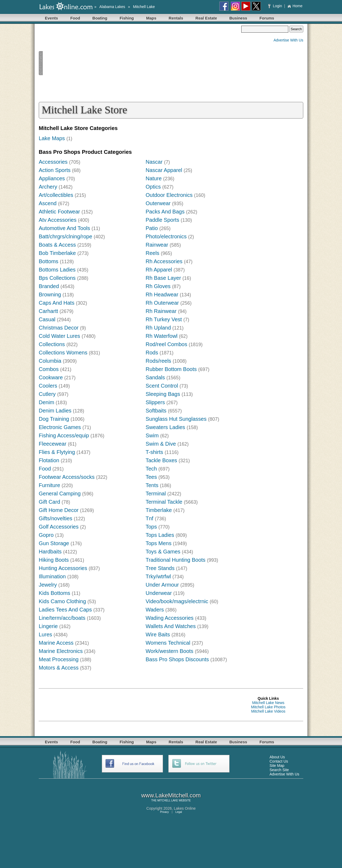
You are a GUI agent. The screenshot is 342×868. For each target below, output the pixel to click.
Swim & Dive (161, 444)
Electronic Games (60, 427)
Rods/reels (158, 361)
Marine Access (56, 643)
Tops (151, 527)
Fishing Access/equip (64, 435)
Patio (152, 228)
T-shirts (154, 452)
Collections (52, 344)
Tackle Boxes (161, 460)
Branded (49, 286)
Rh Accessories (164, 261)
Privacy (164, 812)
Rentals (176, 18)
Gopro (46, 535)
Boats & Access (57, 245)
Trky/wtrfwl (158, 576)
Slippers (155, 402)
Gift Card (49, 502)
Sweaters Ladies (165, 427)
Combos (49, 369)
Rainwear (157, 245)
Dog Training (54, 419)
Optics (153, 187)
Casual (47, 319)
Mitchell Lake (144, 7)
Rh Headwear (162, 295)
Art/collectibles (56, 195)
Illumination (52, 576)
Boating (100, 18)
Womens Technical (168, 643)
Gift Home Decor (59, 510)
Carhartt (48, 311)
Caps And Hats (57, 303)
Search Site (279, 770)
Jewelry (48, 585)
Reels (152, 253)
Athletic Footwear (59, 212)
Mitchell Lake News (268, 703)
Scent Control (162, 386)
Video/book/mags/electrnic (177, 601)
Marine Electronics (61, 651)
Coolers (48, 386)
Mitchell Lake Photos (268, 707)
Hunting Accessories (63, 568)
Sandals (155, 377)
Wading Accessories (170, 618)
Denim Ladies (55, 411)
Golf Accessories (59, 527)
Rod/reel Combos (166, 344)
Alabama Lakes (112, 7)
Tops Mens (159, 543)
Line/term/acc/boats (62, 618)
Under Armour (162, 585)
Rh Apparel (159, 270)
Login (276, 6)
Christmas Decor (59, 328)
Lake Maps (52, 138)
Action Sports (55, 170)
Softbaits (156, 411)
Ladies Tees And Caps (65, 610)
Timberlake (159, 510)
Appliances (52, 178)
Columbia (50, 361)
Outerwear (158, 203)
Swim (152, 435)
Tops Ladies (160, 535)
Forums (267, 18)
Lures (45, 634)
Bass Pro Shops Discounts (177, 659)
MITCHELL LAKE (168, 800)
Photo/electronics (166, 236)
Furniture (49, 485)
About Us (277, 757)
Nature (154, 178)
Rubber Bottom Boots (171, 369)
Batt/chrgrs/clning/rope (65, 236)
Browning (50, 295)
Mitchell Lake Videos (268, 711)
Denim (46, 402)
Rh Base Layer (163, 278)
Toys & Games (163, 552)
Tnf (149, 518)
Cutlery (47, 394)
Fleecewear (53, 444)
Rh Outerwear (162, 303)
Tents (152, 485)
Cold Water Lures (59, 336)
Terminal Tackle (164, 502)
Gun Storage (54, 543)
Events (51, 18)
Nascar (154, 162)
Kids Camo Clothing (62, 601)
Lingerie (48, 626)
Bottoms (48, 261)
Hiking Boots (54, 560)
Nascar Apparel (164, 170)
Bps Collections (57, 278)
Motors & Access (59, 668)
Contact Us (279, 761)
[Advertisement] (140, 63)
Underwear (159, 593)
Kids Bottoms (55, 593)
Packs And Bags (165, 212)
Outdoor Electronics (169, 195)
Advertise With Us (288, 40)
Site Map (277, 766)
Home (295, 6)
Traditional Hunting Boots (176, 560)
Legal (179, 812)
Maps (151, 18)
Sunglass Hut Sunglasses (176, 419)
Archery (48, 187)
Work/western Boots (170, 651)
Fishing (127, 18)
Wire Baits (158, 634)
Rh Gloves (158, 286)
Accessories (53, 162)
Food (75, 18)
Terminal (156, 494)
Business (238, 18)
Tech (151, 469)
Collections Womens (63, 353)
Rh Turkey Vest (164, 319)
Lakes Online (185, 808)
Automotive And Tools (64, 228)
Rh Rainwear (161, 311)
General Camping (60, 494)
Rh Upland (158, 328)
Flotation (49, 460)
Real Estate (206, 18)
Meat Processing (59, 659)
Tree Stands (160, 568)
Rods (152, 353)
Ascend (48, 203)
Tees (151, 477)
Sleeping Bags (163, 394)
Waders (155, 610)
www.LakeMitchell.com (171, 795)
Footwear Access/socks (67, 477)
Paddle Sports (162, 220)
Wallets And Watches (171, 626)
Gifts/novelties (56, 518)
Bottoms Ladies (57, 270)
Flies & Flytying (57, 452)
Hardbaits (50, 552)
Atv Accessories (58, 220)
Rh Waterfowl (162, 336)
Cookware (51, 377)
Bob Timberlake (57, 253)
